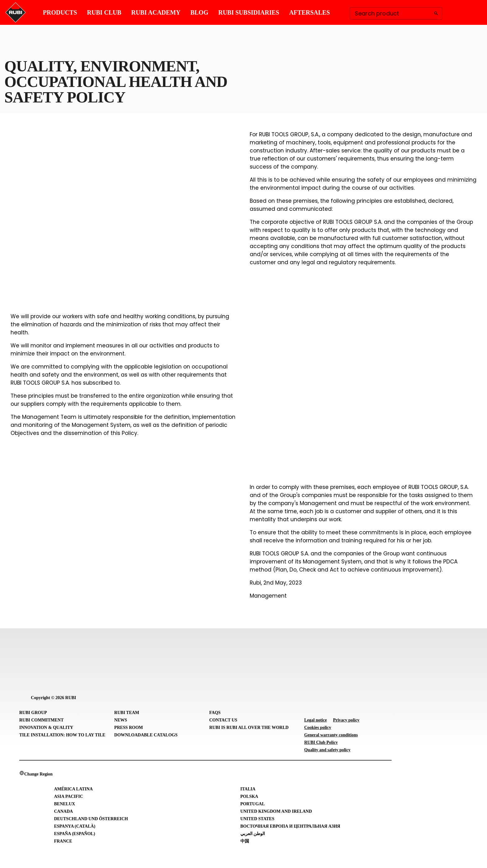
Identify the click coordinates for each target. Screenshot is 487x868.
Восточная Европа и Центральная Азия (290, 826)
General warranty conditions (331, 735)
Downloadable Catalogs (146, 735)
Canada (64, 811)
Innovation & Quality (46, 728)
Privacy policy (346, 720)
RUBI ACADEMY (156, 12)
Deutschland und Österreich (91, 819)
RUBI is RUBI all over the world (249, 728)
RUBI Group (33, 713)
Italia (248, 789)
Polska (249, 796)
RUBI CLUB (104, 12)
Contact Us (223, 720)
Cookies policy (318, 728)
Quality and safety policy (327, 750)
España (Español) (75, 834)
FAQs (215, 713)
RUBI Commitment (41, 720)
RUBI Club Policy (321, 742)
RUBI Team (127, 713)
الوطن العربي (253, 834)
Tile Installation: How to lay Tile (62, 735)
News (121, 720)
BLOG (199, 12)
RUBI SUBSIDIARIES (249, 12)
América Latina (73, 789)
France (63, 841)
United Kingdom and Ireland (276, 811)
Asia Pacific (68, 796)
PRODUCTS (60, 12)
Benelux (65, 804)
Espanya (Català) (75, 826)
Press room (129, 728)
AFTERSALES (309, 12)
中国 (245, 841)
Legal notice (315, 720)
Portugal (253, 804)
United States (257, 819)
